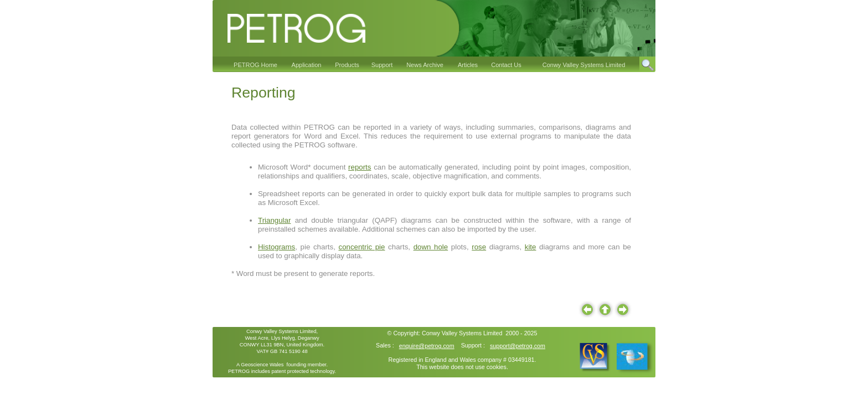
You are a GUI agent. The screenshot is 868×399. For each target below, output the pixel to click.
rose (479, 247)
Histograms (277, 247)
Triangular (274, 220)
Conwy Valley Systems (452, 333)
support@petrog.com (518, 346)
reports (360, 167)
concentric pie (361, 247)
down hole (431, 247)
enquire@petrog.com (427, 346)
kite (531, 247)
